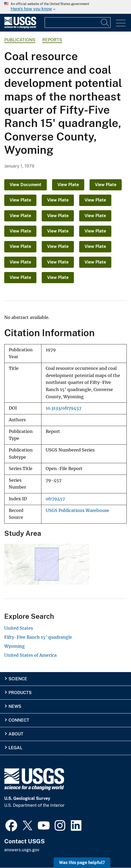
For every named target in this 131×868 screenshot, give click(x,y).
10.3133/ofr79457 (64, 408)
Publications (20, 40)
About (16, 734)
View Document (26, 185)
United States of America (30, 655)
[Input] (78, 23)
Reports (52, 40)
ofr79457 (55, 499)
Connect (19, 720)
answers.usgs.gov (22, 850)
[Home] (20, 27)
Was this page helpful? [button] (82, 863)
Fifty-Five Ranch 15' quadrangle (38, 637)
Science (18, 679)
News (15, 706)
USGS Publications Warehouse (77, 510)
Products (20, 693)
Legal (15, 748)
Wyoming (14, 646)
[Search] (105, 23)
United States (19, 628)
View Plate (68, 185)
